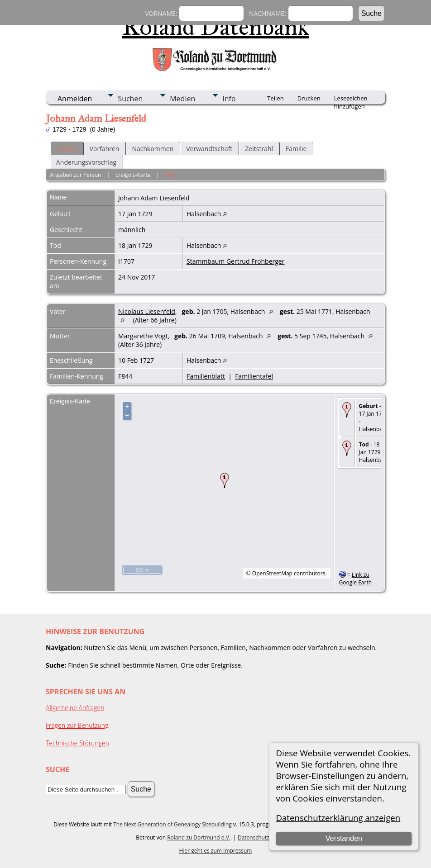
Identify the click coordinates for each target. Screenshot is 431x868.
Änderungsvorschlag (86, 162)
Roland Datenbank (216, 27)
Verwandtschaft (209, 149)
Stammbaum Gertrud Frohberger (235, 261)
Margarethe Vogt (143, 336)
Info (229, 99)
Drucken (309, 98)
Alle (169, 175)
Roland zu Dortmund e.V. (199, 837)
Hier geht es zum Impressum (216, 851)
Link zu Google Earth (355, 579)
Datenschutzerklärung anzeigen (338, 818)
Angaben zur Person (75, 175)
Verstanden (344, 838)
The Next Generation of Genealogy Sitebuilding (172, 824)
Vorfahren (105, 149)
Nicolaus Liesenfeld (147, 311)
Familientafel (254, 376)
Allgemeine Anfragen (75, 708)
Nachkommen (153, 149)
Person (67, 149)
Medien (182, 99)
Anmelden (75, 99)
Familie (296, 149)
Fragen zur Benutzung (77, 725)
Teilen (275, 98)
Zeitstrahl (259, 149)
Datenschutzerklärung (266, 837)
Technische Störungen (77, 743)
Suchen (130, 99)
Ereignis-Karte (133, 175)
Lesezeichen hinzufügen (351, 99)
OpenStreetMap (272, 573)
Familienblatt (206, 376)
